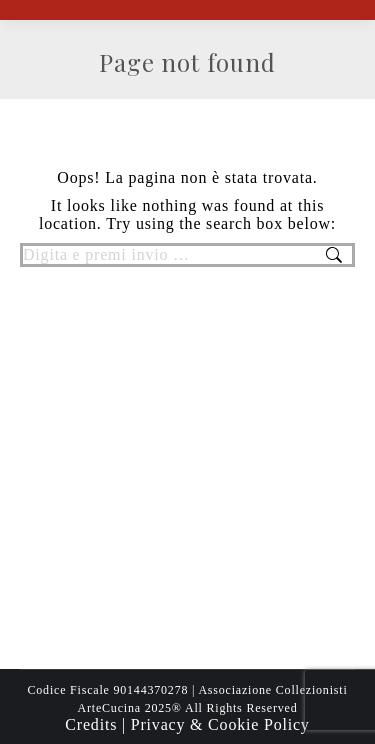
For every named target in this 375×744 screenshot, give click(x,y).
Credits (93, 724)
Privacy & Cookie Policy (220, 724)
